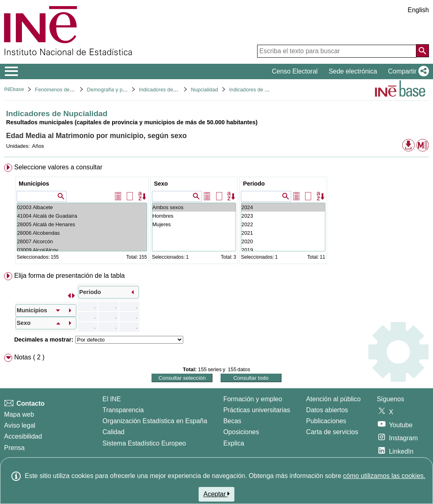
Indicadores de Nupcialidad (260, 90)
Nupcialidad (205, 90)
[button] (407, 71)
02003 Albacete (82, 207)
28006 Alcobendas (82, 233)
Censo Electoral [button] (295, 71)
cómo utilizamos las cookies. (384, 476)
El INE (111, 399)
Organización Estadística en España (155, 421)
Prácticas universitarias (257, 410)
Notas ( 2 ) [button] (29, 357)
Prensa (14, 448)
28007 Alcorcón (82, 241)
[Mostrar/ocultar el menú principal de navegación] (12, 71)
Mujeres (194, 224)
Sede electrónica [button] (353, 71)
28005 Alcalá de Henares (82, 224)
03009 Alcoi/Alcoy (82, 250)
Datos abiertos (327, 410)
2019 (283, 250)
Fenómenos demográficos (65, 90)
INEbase (14, 89)
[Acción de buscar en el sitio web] (422, 51)
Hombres (194, 216)
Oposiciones (241, 432)
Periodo (254, 184)
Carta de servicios (332, 432)
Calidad (113, 432)
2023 (283, 216)
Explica (234, 443)
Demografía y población (114, 90)
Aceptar (217, 494)
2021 (283, 233)
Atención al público (333, 399)
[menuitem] (216, 215)
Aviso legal (20, 425)
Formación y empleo (253, 399)
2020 (283, 241)
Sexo (161, 184)
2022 (283, 224)
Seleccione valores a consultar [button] (58, 167)
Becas (232, 421)
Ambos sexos (194, 207)
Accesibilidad (23, 436)
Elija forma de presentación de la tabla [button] (69, 276)
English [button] (418, 10)
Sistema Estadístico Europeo (144, 443)
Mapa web (19, 414)
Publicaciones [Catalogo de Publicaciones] (326, 421)
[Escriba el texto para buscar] (337, 51)
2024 (283, 207)
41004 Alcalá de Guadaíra (82, 216)
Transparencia (123, 410)
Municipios (34, 184)
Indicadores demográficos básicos (178, 90)
